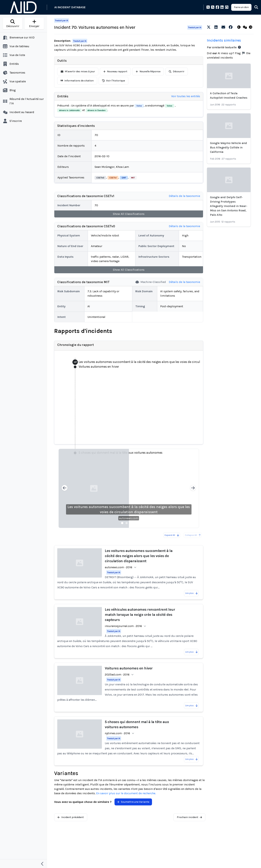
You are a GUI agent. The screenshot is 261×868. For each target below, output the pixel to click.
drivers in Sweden (96, 110)
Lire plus (192, 593)
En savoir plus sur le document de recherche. (126, 793)
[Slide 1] (122, 523)
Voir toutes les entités (186, 96)
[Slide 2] (127, 523)
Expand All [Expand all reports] (172, 535)
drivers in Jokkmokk (69, 110)
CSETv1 (113, 178)
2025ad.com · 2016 (117, 674)
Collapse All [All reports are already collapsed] (193, 535)
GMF (124, 178)
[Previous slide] (65, 488)
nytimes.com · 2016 (117, 733)
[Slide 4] (135, 523)
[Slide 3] (131, 523)
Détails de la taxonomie (184, 196)
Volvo (139, 106)
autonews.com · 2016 (119, 567)
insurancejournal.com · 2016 (123, 626)
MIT (133, 178)
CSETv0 (100, 178)
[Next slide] (193, 488)
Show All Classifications (129, 214)
